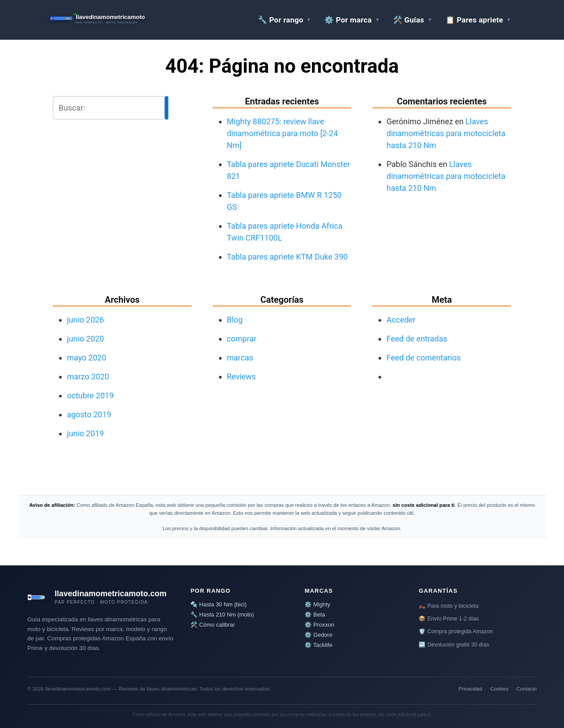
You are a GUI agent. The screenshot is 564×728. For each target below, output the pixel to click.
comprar (242, 339)
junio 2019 (85, 433)
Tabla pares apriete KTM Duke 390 (287, 257)
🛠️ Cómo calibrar (213, 625)
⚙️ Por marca (348, 20)
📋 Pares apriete (474, 20)
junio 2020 (85, 339)
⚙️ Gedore (318, 635)
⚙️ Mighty (317, 604)
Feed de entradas (417, 339)
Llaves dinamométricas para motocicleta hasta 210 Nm (446, 133)
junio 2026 (85, 320)
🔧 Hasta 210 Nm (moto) (222, 615)
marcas (240, 358)
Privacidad (471, 689)
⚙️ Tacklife (318, 645)
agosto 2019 (89, 414)
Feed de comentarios (423, 358)
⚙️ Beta (315, 615)
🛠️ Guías (409, 20)
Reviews (241, 377)
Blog (235, 320)
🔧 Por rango (280, 20)
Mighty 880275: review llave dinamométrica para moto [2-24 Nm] (282, 133)
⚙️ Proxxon (319, 625)
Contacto (527, 689)
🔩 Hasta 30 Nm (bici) (218, 604)
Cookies (499, 689)
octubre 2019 (90, 396)
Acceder (401, 320)
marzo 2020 (88, 377)
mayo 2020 (87, 358)
